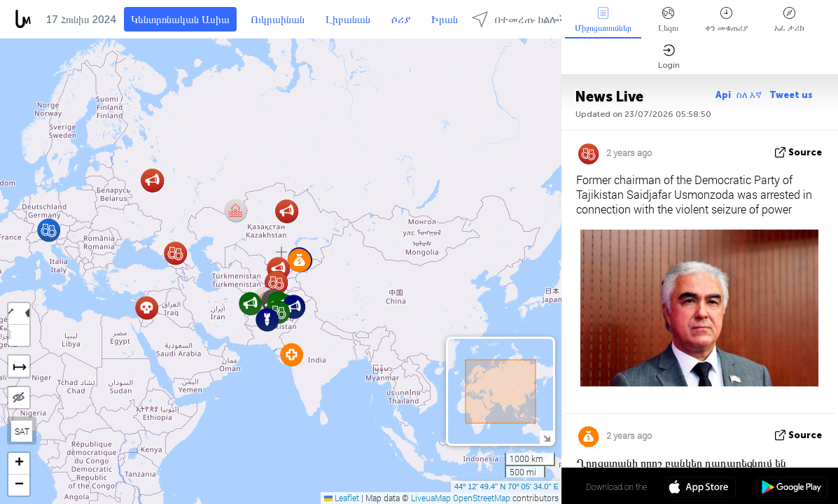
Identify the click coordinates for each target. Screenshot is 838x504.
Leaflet (342, 498)
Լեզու (668, 20)
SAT (22, 431)
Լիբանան (348, 20)
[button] (292, 355)
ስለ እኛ (750, 95)
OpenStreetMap (482, 498)
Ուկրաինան (278, 20)
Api (723, 95)
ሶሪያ (401, 20)
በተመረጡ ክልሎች (519, 19)
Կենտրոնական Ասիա (180, 20)
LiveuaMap (431, 498)
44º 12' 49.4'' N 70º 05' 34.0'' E (507, 486)
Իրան (445, 20)
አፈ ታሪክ (789, 20)
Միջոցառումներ (603, 20)
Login (669, 57)
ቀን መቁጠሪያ (726, 20)
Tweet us (791, 95)
